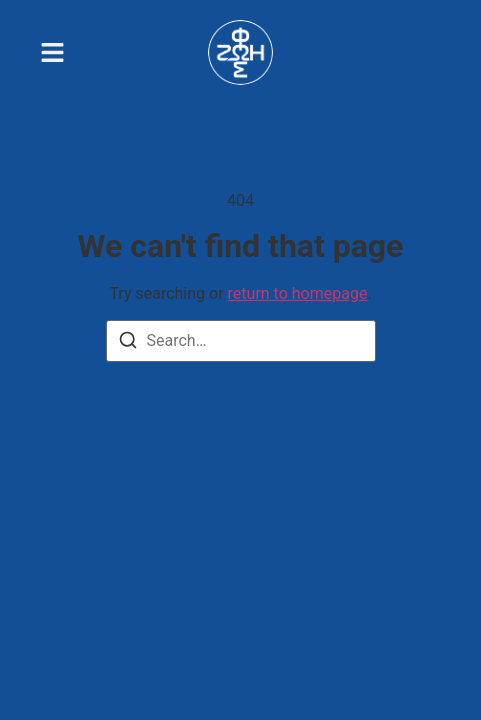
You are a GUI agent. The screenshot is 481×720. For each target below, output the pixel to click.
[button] (52, 52)
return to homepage (298, 293)
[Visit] (433, 53)
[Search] (128, 343)
